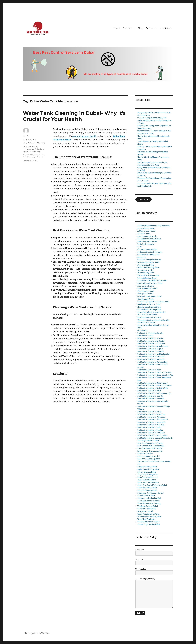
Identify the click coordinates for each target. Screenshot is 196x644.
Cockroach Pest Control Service (150, 252)
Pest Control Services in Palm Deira (151, 417)
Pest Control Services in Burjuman (151, 359)
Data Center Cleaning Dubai (148, 262)
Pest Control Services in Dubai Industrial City (155, 375)
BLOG (140, 247)
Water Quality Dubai (31, 154)
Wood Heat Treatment (146, 519)
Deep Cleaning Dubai (146, 265)
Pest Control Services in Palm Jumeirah (153, 420)
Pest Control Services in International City (154, 393)
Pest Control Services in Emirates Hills (153, 388)
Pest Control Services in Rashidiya (151, 425)
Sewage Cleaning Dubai (147, 472)
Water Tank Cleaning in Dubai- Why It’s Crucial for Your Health (74, 116)
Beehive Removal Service (147, 241)
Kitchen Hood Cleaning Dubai (149, 310)
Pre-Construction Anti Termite (150, 448)
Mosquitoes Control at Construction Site (153, 320)
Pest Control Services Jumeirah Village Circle (155, 438)
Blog (140, 28)
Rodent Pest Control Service (148, 456)
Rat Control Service (145, 454)
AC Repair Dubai (144, 234)
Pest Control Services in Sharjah (150, 430)
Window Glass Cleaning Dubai (149, 517)
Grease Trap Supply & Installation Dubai (153, 302)
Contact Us (151, 28)
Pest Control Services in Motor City (151, 414)
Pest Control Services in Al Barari (150, 338)
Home (117, 28)
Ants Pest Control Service (147, 236)
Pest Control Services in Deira (149, 370)
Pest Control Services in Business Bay (152, 362)
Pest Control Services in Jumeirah (151, 399)
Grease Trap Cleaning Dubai (149, 524)
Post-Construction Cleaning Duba (151, 446)
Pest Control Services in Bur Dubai (151, 357)
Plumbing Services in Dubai (148, 441)
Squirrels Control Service (147, 488)
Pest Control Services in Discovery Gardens (155, 372)
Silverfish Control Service (148, 477)
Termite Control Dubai (146, 496)
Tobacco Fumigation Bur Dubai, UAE (152, 118)
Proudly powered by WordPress (38, 633)
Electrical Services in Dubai (148, 276)
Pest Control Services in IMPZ (149, 391)
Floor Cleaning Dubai (146, 291)
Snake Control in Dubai (147, 480)
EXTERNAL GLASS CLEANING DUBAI (152, 281)
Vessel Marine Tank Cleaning (149, 503)
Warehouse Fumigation (147, 509)
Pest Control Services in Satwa (149, 427)
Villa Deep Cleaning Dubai (148, 506)
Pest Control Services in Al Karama (151, 344)
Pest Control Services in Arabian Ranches (154, 354)
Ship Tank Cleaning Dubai (148, 475)
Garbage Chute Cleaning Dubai (149, 296)
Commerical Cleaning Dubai (148, 255)
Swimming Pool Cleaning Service (151, 493)
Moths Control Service (146, 323)
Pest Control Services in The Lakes (151, 433)
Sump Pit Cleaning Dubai (147, 490)
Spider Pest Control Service (148, 483)
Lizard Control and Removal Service (152, 312)
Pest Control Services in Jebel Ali (150, 396)
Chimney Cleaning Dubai (147, 249)
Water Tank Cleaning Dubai (148, 514)
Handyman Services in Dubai (149, 304)
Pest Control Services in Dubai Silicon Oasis (155, 386)
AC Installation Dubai (146, 228)
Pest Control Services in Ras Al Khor (152, 422)
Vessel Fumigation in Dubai (148, 501)
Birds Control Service (146, 244)
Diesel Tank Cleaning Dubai (148, 268)
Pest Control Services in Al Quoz (150, 349)
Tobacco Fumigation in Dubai (149, 498)
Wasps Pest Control (145, 511)
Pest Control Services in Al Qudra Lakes (153, 346)
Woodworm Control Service (148, 522)
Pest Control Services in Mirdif (150, 412)
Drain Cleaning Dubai (146, 273)
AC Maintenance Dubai (146, 231)
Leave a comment (30, 160)
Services (127, 28)
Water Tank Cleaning (36, 143)
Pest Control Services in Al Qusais (151, 352)
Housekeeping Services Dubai (149, 307)
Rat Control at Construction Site (150, 451)
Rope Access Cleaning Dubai (149, 459)
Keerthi (26, 136)
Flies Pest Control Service (147, 289)
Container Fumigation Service (149, 260)
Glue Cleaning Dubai (145, 299)
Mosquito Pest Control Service (149, 317)
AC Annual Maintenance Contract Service (154, 226)
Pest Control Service (145, 336)
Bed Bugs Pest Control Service (149, 239)
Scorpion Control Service (147, 467)
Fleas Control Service (146, 286)
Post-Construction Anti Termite (150, 443)
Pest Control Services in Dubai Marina (152, 383)
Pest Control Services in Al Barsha (151, 341)
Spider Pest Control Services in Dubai (152, 485)
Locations (165, 28)
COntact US (144, 199)
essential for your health (84, 136)
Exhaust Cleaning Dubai (147, 278)
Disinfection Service (145, 270)
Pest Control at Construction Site (150, 333)
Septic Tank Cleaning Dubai (148, 469)
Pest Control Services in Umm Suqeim (152, 435)
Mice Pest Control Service (148, 315)
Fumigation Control (145, 294)
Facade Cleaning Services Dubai (150, 283)
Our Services (142, 331)
